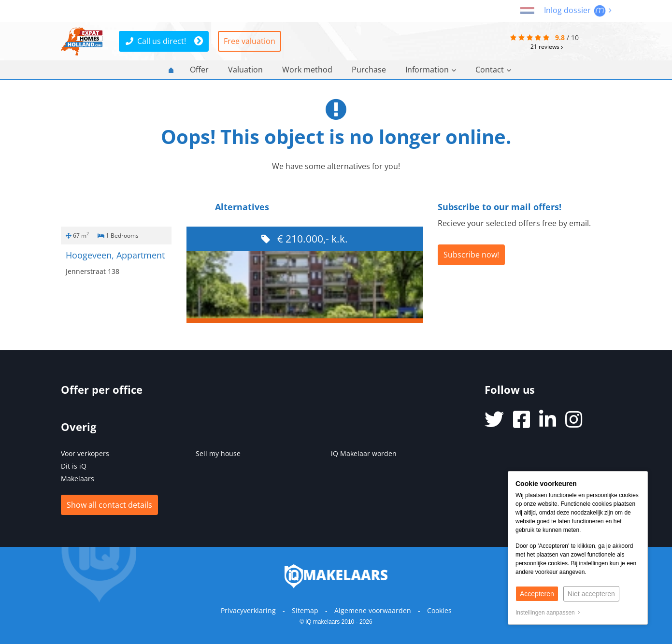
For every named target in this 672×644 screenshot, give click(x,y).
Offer (199, 70)
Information (431, 70)
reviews (547, 47)
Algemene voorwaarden (373, 610)
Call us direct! (156, 41)
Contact (493, 70)
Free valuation (250, 41)
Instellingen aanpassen (548, 613)
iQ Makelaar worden (364, 453)
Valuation (245, 70)
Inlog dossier (578, 10)
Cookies (439, 610)
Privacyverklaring (248, 610)
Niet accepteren (591, 594)
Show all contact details (109, 505)
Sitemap (305, 610)
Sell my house (218, 453)
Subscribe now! (471, 255)
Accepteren (537, 594)
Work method (307, 70)
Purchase (369, 70)
